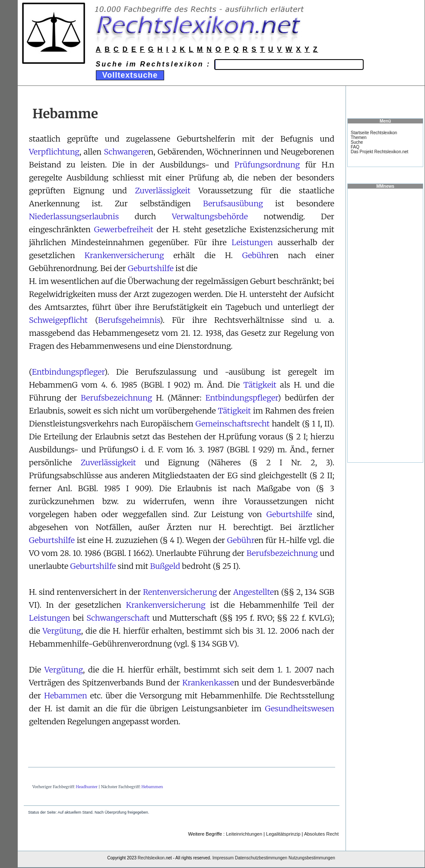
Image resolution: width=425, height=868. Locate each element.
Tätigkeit (260, 385)
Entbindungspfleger (68, 372)
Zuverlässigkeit (162, 191)
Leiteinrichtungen (244, 834)
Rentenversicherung (180, 592)
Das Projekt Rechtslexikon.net (379, 152)
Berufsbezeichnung (116, 398)
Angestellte (254, 592)
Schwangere (126, 152)
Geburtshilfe (151, 268)
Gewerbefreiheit (124, 229)
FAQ (355, 147)
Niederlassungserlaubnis (74, 216)
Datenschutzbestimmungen (261, 858)
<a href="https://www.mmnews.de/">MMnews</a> (385, 325)
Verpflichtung (54, 152)
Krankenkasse (208, 683)
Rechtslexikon (151, 858)
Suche (357, 142)
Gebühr (256, 255)
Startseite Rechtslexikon (374, 133)
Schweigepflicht (58, 320)
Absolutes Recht (321, 834)
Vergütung (62, 631)
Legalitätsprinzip (283, 834)
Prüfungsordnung (267, 165)
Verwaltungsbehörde (210, 216)
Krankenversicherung (124, 255)
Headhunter (87, 787)
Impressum (223, 858)
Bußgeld (165, 566)
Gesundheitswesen (300, 709)
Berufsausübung (233, 204)
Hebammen (66, 696)
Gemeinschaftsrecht (233, 424)
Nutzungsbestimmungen (312, 858)
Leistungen (252, 242)
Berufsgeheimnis (129, 320)
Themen (359, 137)
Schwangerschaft (118, 618)
